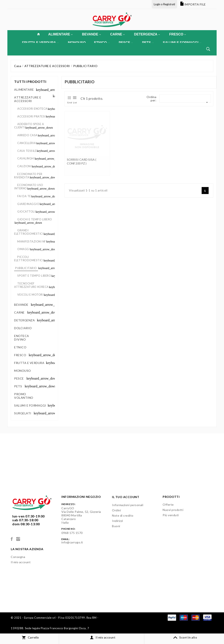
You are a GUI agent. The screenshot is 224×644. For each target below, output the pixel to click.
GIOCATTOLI (26, 212)
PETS (18, 386)
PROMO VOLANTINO (24, 396)
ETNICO (20, 347)
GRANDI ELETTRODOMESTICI (29, 232)
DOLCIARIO (22, 328)
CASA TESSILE (27, 151)
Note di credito (123, 515)
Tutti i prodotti (30, 82)
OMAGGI (24, 249)
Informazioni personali (128, 505)
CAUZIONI (24, 166)
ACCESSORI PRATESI (31, 116)
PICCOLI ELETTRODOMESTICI (29, 259)
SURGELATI (23, 413)
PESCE (19, 378)
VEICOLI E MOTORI (30, 295)
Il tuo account (126, 497)
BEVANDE (91, 34)
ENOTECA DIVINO (22, 338)
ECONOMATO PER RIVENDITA (28, 176)
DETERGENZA (147, 34)
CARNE (117, 34)
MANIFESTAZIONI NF (32, 241)
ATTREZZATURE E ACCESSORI (28, 99)
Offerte (168, 505)
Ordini (116, 510)
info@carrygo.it (72, 542)
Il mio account (21, 562)
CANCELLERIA (27, 143)
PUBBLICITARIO (26, 268)
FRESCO (177, 34)
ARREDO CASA (27, 135)
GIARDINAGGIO (28, 204)
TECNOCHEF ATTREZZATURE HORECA (31, 285)
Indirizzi (117, 521)
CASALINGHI (26, 158)
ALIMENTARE (60, 34)
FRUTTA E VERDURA (29, 363)
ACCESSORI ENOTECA (32, 109)
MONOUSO (22, 371)
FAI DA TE (24, 196)
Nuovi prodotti (173, 510)
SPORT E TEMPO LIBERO (34, 276)
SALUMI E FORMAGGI (30, 405)
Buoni (116, 526)
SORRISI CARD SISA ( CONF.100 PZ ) (82, 161)
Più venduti (171, 515)
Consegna (18, 557)
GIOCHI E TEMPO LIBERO (35, 219)
